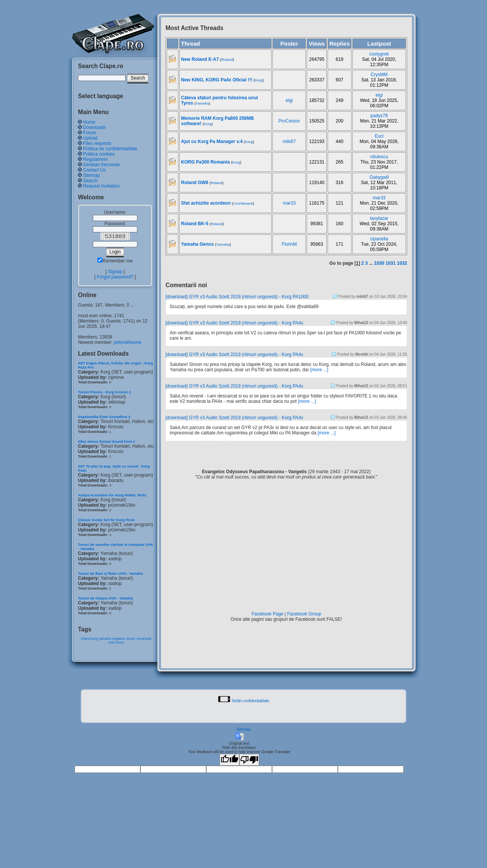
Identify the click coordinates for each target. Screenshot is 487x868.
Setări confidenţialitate (250, 701)
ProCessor (289, 121)
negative (118, 639)
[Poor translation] (249, 760)
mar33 (289, 203)
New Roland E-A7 (200, 59)
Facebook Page (267, 614)
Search (90, 181)
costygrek (379, 54)
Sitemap (91, 175)
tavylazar (379, 218)
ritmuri (131, 639)
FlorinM (289, 244)
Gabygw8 (379, 177)
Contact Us (94, 170)
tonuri (120, 642)
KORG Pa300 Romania (205, 162)
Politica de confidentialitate (110, 149)
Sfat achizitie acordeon (206, 203)
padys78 (379, 116)
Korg (259, 80)
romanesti (144, 639)
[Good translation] (229, 760)
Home (89, 122)
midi (111, 642)
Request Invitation (101, 186)
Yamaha (202, 103)
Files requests (97, 143)
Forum (90, 133)
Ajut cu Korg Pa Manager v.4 (212, 141)
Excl (379, 136)
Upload (90, 138)
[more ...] (319, 370)
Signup (115, 272)
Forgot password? (115, 277)
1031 (391, 263)
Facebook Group (304, 614)
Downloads (94, 127)
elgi (289, 100)
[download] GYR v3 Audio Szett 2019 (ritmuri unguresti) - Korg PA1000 (237, 297)
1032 (402, 263)
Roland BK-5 (195, 224)
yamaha (105, 639)
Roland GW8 (195, 183)
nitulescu (379, 157)
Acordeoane (243, 203)
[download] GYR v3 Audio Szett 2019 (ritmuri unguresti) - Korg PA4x (234, 323)
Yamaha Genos (197, 244)
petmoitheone (128, 342)
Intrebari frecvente (101, 165)
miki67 (289, 141)
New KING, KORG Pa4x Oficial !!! (217, 80)
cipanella (379, 239)
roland (85, 639)
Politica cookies (99, 154)
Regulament (95, 159)
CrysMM (379, 75)
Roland (227, 60)
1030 (379, 263)
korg (95, 639)
